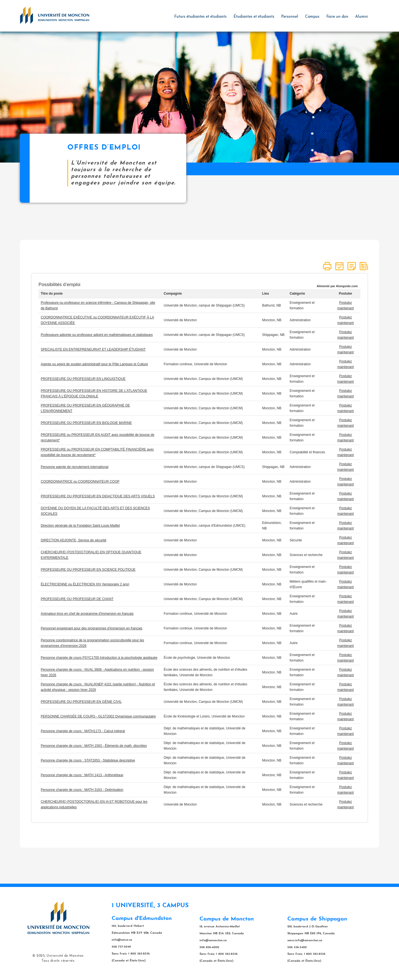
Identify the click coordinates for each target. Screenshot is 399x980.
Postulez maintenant (345, 305)
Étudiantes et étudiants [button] (254, 17)
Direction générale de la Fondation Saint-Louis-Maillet (80, 526)
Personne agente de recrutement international (75, 467)
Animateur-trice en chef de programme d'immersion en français (87, 614)
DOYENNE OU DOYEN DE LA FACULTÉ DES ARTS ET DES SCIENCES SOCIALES (95, 511)
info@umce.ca (122, 940)
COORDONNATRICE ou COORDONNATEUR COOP (80, 482)
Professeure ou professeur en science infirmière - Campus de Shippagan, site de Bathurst (98, 305)
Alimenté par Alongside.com (337, 286)
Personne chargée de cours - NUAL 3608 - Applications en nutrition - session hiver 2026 (97, 672)
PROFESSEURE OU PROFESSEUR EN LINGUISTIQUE (83, 379)
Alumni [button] (362, 17)
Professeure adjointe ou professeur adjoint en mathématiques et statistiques (97, 335)
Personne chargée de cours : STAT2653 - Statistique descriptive (88, 760)
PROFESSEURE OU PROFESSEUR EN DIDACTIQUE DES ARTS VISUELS (98, 496)
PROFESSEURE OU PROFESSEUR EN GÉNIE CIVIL (81, 702)
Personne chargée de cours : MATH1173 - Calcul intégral (83, 731)
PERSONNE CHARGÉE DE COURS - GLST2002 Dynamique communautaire (98, 716)
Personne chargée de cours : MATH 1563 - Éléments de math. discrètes (94, 746)
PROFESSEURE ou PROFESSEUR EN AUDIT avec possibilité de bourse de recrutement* (98, 438)
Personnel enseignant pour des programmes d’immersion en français (92, 628)
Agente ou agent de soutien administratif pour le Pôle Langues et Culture (94, 364)
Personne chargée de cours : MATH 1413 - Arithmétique (82, 775)
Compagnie (173, 294)
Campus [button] (312, 17)
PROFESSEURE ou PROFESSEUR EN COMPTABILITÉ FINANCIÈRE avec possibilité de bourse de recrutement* (97, 452)
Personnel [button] (290, 17)
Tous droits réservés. (58, 961)
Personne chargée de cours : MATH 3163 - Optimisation (82, 790)
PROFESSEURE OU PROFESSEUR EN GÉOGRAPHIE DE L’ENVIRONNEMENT (85, 408)
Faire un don (337, 17)
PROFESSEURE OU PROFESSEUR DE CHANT (77, 599)
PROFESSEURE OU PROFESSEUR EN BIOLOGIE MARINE (86, 423)
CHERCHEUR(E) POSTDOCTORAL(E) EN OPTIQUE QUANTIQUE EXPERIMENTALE (91, 555)
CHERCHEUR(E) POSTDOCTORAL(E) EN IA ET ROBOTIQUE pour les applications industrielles (94, 804)
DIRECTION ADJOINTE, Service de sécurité (74, 540)
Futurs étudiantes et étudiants (200, 17)
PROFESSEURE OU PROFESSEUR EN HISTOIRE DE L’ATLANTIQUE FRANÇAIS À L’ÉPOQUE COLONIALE (94, 393)
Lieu (266, 294)
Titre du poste (52, 294)
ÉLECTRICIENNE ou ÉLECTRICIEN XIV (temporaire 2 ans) (85, 584)
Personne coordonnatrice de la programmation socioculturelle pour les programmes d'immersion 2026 (92, 643)
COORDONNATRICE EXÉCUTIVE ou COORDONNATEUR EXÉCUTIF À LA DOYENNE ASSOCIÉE (97, 320)
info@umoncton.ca (213, 941)
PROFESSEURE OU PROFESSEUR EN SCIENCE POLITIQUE (88, 570)
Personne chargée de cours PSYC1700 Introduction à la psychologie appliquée (99, 658)
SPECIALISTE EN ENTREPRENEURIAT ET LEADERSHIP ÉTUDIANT (93, 349)
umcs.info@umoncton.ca (305, 941)
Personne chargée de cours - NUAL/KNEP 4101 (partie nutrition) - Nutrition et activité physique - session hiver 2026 (98, 687)
